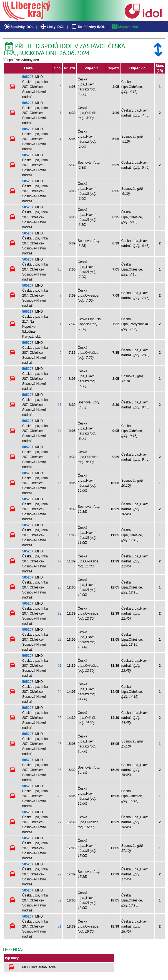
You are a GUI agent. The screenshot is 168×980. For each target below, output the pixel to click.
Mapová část (125, 27)
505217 (28, 312)
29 (60, 874)
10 (60, 269)
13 (60, 457)
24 (60, 692)
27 (60, 822)
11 (60, 405)
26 (60, 744)
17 (60, 561)
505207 (28, 77)
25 (60, 770)
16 (60, 483)
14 (60, 431)
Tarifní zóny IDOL (88, 27)
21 (60, 666)
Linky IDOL (52, 27)
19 (60, 613)
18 (60, 535)
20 (60, 587)
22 (60, 640)
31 (60, 926)
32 (60, 900)
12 (60, 379)
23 (60, 718)
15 (60, 509)
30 (60, 848)
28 (60, 796)
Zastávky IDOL (18, 27)
